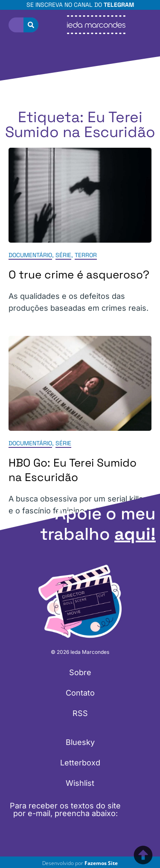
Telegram (119, 5)
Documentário (30, 255)
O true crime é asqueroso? (79, 275)
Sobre (80, 672)
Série (63, 255)
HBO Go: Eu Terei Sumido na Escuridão (73, 470)
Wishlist (80, 783)
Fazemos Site (101, 863)
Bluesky (80, 742)
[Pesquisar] (31, 25)
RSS (80, 713)
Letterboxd (80, 763)
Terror (86, 255)
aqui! (135, 534)
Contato (80, 693)
